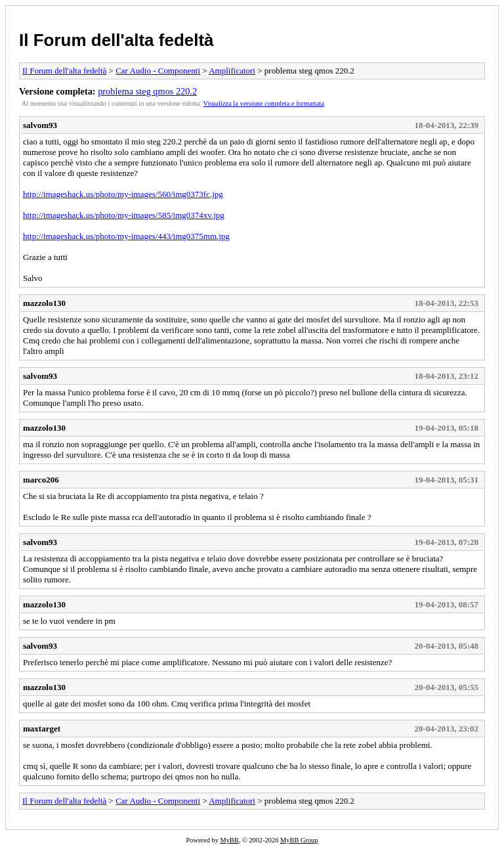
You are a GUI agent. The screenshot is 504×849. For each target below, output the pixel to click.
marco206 (41, 480)
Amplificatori (232, 71)
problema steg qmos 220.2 (147, 91)
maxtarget (42, 729)
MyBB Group (299, 840)
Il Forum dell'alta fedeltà (116, 40)
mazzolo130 (44, 303)
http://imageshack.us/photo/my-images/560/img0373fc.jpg (123, 194)
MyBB (229, 840)
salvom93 (40, 125)
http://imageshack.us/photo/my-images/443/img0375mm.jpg (126, 236)
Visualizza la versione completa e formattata (264, 103)
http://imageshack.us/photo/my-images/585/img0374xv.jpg (124, 215)
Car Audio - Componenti (158, 71)
